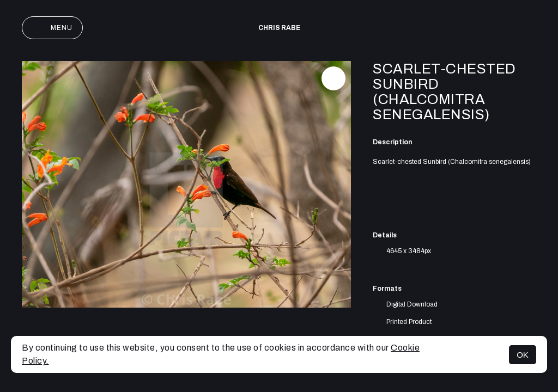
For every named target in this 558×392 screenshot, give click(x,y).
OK (523, 355)
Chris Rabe (279, 28)
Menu (52, 28)
